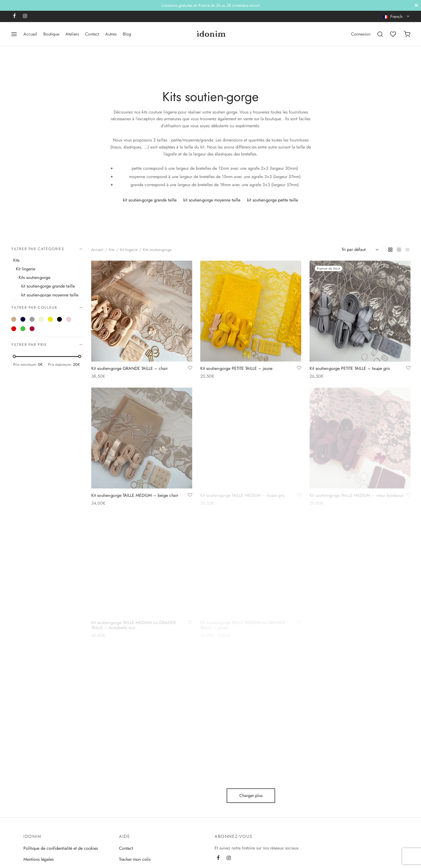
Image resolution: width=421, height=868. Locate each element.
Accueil (30, 34)
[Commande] (359, 250)
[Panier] (407, 34)
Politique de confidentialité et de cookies (61, 848)
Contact (92, 34)
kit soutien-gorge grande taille (48, 286)
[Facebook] (14, 16)
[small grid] (399, 250)
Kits (112, 250)
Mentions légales (38, 859)
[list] (408, 250)
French (394, 17)
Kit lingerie (26, 269)
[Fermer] (416, 5)
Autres (111, 34)
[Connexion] (361, 34)
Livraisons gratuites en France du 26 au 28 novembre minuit (210, 5)
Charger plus (251, 796)
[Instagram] (25, 16)
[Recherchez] (380, 34)
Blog (127, 34)
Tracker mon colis (135, 859)
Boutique (51, 34)
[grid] (390, 250)
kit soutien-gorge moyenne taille (50, 295)
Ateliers (72, 34)
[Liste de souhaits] (394, 34)
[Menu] (14, 34)
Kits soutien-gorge (34, 278)
